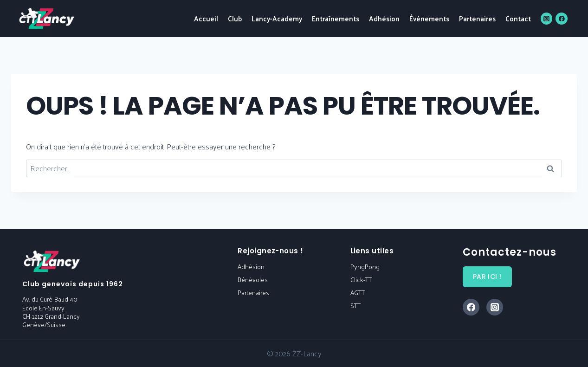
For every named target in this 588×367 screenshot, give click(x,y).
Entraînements (336, 18)
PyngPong (365, 267)
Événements (429, 18)
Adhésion (384, 18)
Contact (518, 18)
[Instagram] (547, 19)
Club (235, 18)
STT (355, 306)
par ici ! (487, 277)
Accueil (206, 18)
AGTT (358, 293)
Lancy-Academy (277, 18)
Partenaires (477, 18)
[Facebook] (562, 19)
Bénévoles (253, 280)
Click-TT (361, 280)
